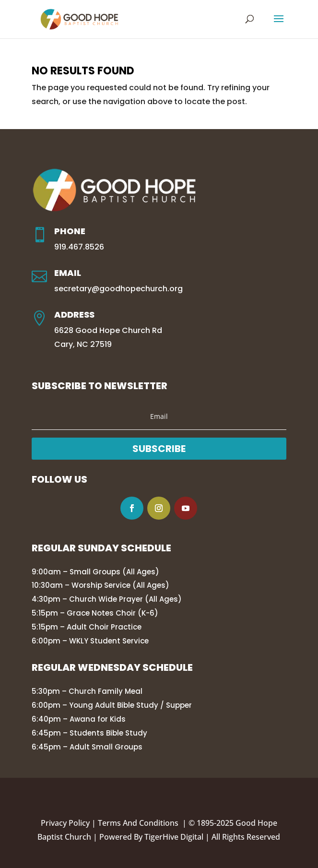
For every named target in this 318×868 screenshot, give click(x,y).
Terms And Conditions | (143, 823)
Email (68, 273)
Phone (70, 231)
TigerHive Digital (174, 837)
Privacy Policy (65, 823)
